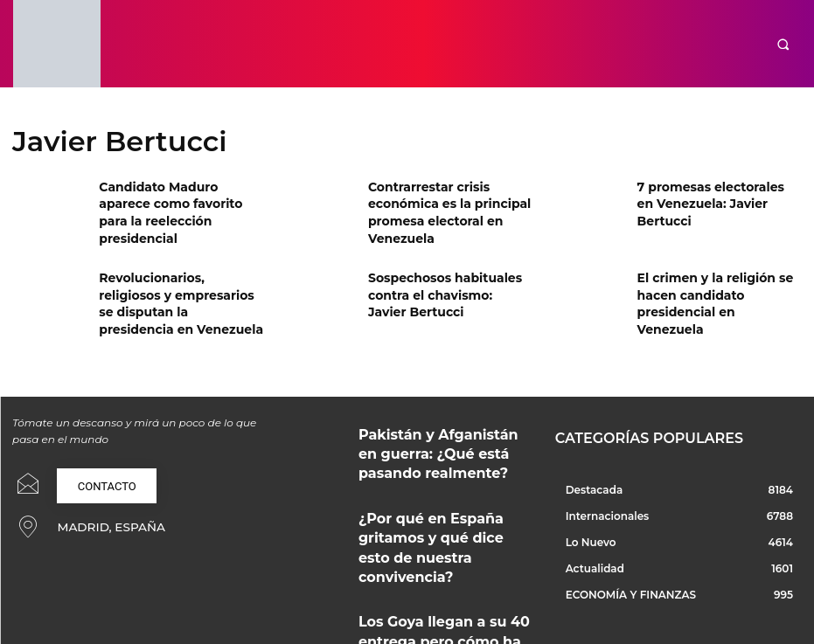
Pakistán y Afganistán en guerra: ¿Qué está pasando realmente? (444, 425)
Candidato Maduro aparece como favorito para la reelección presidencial (173, 201)
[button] (783, 44)
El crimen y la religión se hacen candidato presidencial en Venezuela (719, 285)
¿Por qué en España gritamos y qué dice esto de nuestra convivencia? (438, 499)
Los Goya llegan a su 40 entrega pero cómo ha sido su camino (442, 571)
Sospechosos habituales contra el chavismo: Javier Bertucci (439, 285)
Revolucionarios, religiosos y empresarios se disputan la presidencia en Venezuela (177, 285)
